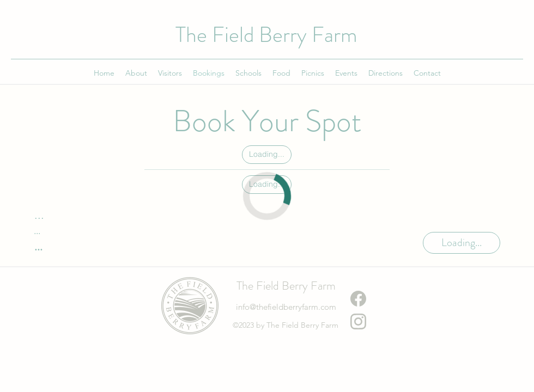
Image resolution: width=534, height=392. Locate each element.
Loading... (266, 154)
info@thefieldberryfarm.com (286, 307)
